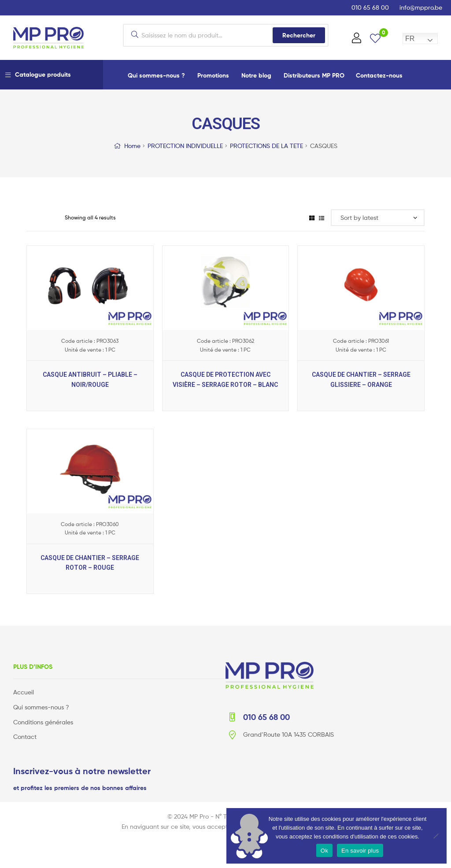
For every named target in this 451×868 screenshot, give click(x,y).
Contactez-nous (379, 75)
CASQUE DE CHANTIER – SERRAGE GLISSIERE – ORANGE (361, 380)
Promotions (213, 75)
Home (132, 146)
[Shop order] (378, 218)
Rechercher (299, 35)
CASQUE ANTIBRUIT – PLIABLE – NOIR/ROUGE (90, 380)
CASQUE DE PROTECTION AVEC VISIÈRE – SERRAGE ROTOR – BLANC (225, 380)
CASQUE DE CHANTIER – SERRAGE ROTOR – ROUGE (90, 563)
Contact (25, 736)
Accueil (24, 692)
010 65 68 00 (370, 7)
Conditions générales (43, 722)
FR (410, 39)
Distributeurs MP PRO (314, 75)
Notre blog (256, 75)
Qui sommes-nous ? (156, 75)
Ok (324, 851)
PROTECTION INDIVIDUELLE (185, 146)
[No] (436, 836)
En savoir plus (360, 851)
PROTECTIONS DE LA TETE (266, 146)
